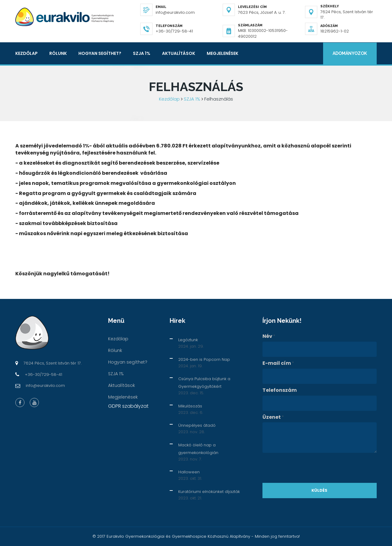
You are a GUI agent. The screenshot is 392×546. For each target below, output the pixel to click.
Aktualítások (179, 53)
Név (269, 336)
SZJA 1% (142, 53)
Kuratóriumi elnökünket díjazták (209, 492)
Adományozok (350, 53)
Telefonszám (280, 390)
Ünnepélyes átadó (197, 425)
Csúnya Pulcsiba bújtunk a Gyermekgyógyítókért (204, 383)
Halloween (189, 472)
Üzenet (273, 417)
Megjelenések (222, 53)
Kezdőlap (26, 53)
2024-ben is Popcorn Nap (204, 359)
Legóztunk (188, 340)
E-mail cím (278, 363)
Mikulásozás (190, 406)
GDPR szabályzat (128, 406)
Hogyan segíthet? (100, 53)
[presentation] (309, 468)
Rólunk (58, 53)
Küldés (319, 490)
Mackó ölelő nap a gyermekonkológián (198, 449)
